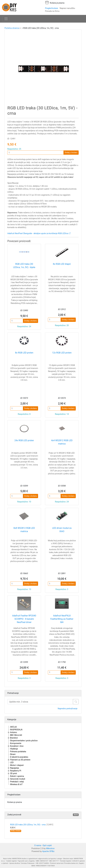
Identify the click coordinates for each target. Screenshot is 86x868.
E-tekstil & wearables (19, 757)
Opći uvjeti (47, 845)
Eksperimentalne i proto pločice (24, 741)
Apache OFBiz (48, 851)
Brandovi (14, 738)
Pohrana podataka (18, 752)
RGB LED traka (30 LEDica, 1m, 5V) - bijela (24, 266)
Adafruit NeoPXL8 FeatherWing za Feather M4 (62, 619)
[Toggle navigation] (6, 19)
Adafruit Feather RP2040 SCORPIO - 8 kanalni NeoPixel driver (24, 619)
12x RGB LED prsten (62, 353)
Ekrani (13, 754)
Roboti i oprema (17, 776)
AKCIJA (13, 727)
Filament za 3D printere (20, 760)
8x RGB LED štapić (62, 264)
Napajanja (15, 768)
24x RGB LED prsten (24, 440)
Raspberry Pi (16, 771)
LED (12, 763)
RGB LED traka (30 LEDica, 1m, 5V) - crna (32, 825)
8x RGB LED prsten (24, 353)
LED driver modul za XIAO (62, 530)
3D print (14, 773)
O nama (38, 845)
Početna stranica (12, 28)
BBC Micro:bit (16, 735)
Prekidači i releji (17, 782)
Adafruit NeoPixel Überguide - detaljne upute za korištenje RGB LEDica (38, 233)
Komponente (16, 743)
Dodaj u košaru (71, 152)
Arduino (14, 732)
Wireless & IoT (16, 784)
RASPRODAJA (16, 730)
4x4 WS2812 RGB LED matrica (62, 442)
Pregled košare (52, 8)
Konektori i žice (17, 746)
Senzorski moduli (18, 779)
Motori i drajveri (17, 765)
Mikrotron (50, 848)
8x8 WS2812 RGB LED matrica (24, 530)
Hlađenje (14, 749)
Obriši (76, 815)
